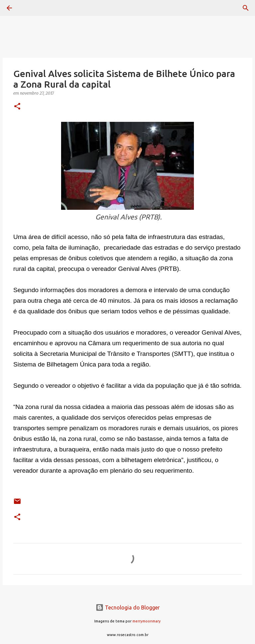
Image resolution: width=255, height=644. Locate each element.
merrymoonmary (147, 621)
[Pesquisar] (28, 8)
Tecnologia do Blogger (128, 607)
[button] (17, 107)
